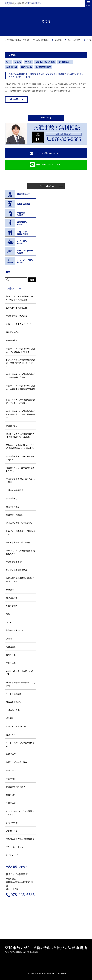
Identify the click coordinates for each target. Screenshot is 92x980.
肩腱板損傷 (11, 647)
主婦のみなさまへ (14, 710)
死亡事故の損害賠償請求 (17, 570)
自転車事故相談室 (14, 702)
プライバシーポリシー (16, 847)
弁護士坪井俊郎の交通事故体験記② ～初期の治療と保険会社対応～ (20, 363)
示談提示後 (12, 67)
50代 (9, 62)
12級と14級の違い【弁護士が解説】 (19, 673)
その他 (18, 62)
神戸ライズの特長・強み (17, 762)
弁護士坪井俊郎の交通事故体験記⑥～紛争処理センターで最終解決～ (20, 414)
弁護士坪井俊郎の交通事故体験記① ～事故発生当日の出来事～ (20, 350)
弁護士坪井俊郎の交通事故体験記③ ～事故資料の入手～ (20, 376)
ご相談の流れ (12, 803)
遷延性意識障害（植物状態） (18, 542)
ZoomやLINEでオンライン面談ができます (20, 813)
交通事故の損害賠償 (15, 490)
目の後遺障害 (12, 598)
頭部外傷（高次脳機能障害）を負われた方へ (20, 552)
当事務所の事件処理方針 (17, 308)
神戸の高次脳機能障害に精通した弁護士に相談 (20, 580)
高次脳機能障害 (43, 67)
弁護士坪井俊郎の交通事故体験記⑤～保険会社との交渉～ (20, 402)
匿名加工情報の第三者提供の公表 (20, 839)
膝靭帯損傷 (11, 655)
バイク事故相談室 (14, 694)
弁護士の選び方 (13, 426)
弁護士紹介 (11, 770)
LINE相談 (69, 977)
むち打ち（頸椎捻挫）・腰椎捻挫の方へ (20, 533)
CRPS (8, 622)
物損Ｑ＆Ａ (11, 735)
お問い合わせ (12, 823)
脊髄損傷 (10, 590)
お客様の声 (11, 754)
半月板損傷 (11, 663)
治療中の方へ (12, 340)
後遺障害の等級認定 (15, 515)
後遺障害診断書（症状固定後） (19, 523)
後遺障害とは (12, 499)
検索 (32, 280)
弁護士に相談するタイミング (18, 324)
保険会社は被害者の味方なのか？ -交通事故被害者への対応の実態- (20, 447)
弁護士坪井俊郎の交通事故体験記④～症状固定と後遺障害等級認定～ (20, 389)
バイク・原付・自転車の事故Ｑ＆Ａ (20, 744)
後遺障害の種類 (13, 507)
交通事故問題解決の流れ (17, 316)
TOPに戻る (46, 118)
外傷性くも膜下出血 (15, 630)
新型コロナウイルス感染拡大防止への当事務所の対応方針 (20, 298)
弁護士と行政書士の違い (17, 727)
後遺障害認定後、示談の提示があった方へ (20, 458)
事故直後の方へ (13, 332)
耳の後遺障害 (12, 606)
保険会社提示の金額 (45, 62)
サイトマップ (12, 855)
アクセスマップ (13, 831)
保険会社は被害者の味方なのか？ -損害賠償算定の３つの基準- (20, 435)
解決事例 (84, 977)
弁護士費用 (11, 779)
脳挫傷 (9, 639)
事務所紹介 (11, 795)
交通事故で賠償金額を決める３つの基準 (20, 481)
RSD (8, 614)
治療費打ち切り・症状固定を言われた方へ (20, 469)
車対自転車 (26, 67)
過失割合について (14, 718)
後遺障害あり (65, 62)
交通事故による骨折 (15, 562)
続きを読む (15, 99)
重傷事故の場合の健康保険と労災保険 (20, 684)
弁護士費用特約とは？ (16, 787)
